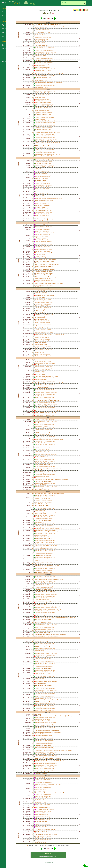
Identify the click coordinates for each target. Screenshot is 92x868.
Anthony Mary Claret (43, 698)
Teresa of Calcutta (42, 584)
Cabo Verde (47, 13)
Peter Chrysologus (42, 488)
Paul (49, 75)
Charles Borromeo (43, 721)
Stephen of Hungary (43, 535)
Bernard (40, 545)
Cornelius (41, 606)
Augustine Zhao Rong (43, 440)
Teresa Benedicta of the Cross (45, 517)
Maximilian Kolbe (42, 530)
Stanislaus (40, 250)
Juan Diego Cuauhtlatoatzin (44, 796)
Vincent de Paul (42, 631)
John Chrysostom (43, 601)
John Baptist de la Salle (43, 241)
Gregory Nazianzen (55, 26)
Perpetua (40, 175)
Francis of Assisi (42, 645)
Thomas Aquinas (42, 82)
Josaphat (40, 735)
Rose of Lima (41, 552)
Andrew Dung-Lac (43, 760)
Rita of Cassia (41, 338)
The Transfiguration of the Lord (43, 507)
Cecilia (40, 757)
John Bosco (41, 87)
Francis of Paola (42, 228)
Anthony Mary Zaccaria (43, 429)
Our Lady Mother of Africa (42, 505)
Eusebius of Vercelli (43, 497)
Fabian (40, 64)
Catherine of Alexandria (43, 764)
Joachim (40, 479)
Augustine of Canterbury (43, 348)
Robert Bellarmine (42, 611)
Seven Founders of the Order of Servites (47, 133)
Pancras (40, 316)
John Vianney (42, 504)
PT (86, 10)
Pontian (40, 529)
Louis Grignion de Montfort (44, 280)
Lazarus (55, 485)
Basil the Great (42, 26)
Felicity (49, 175)
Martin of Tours (42, 734)
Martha (40, 485)
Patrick (40, 195)
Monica (40, 564)
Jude (48, 705)
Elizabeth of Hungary (43, 747)
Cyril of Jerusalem (42, 199)
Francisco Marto (42, 139)
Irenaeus (40, 411)
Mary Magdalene (43, 470)
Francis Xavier (42, 781)
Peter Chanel (41, 282)
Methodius (52, 124)
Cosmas (40, 629)
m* (32, 175)
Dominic (40, 514)
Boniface (40, 368)
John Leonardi (41, 660)
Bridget (40, 473)
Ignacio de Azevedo (44, 458)
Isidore (40, 233)
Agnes (40, 67)
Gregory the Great (43, 580)
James (48, 296)
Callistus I (40, 673)
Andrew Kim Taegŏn (43, 617)
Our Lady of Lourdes (40, 119)
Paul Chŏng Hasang (60, 617)
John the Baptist (52, 404)
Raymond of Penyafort (43, 38)
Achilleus (48, 314)
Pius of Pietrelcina (43, 623)
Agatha (40, 102)
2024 (45, 18)
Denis (39, 657)
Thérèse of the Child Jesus (45, 640)
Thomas (40, 423)
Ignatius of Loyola (43, 490)
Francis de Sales (42, 74)
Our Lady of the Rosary (41, 652)
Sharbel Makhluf (42, 476)
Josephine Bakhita (42, 111)
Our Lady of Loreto (40, 799)
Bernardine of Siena (43, 331)
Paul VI (40, 353)
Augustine (41, 565)
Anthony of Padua (43, 383)
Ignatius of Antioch (43, 682)
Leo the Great (42, 732)
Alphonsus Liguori (43, 494)
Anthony (40, 55)
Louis (39, 561)
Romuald (40, 396)
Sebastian (40, 66)
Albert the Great (42, 742)
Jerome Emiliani (42, 109)
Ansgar (40, 98)
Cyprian (53, 606)
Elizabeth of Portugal (43, 426)
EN (77, 10)
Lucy (39, 808)
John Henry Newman (43, 658)
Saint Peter (54, 751)
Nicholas (40, 789)
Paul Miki (40, 104)
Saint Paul (61, 751)
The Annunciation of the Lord (44, 211)
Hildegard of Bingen (43, 609)
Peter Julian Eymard (43, 499)
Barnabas (41, 380)
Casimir (40, 168)
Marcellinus (41, 363)
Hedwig (40, 678)
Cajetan (40, 510)
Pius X (40, 547)
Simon (40, 705)
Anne (49, 479)
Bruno (39, 650)
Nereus (40, 314)
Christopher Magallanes (43, 334)
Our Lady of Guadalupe (41, 806)
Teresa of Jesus (42, 675)
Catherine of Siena (43, 283)
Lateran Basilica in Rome (53, 731)
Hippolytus (52, 529)
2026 (52, 18)
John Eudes (41, 544)
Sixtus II (40, 512)
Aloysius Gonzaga (43, 399)
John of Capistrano (42, 695)
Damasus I (40, 803)
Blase (39, 99)
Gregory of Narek (42, 154)
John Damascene (42, 784)
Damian (49, 629)
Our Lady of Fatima (40, 318)
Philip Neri (41, 344)
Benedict (40, 443)
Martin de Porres (42, 719)
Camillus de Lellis (42, 451)
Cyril (39, 124)
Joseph (41, 200)
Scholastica (41, 116)
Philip (40, 296)
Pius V (39, 287)
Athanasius (41, 294)
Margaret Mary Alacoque (44, 680)
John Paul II (41, 692)
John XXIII (40, 665)
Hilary (39, 49)
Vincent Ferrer (41, 236)
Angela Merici (41, 81)
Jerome (40, 636)
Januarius (40, 616)
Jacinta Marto (54, 139)
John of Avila (41, 309)
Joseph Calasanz (42, 559)
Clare (39, 522)
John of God (41, 178)
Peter (46, 144)
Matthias (41, 319)
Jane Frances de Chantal (44, 525)
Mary (46, 485)
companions (48, 104)
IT (82, 10)
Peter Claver (41, 593)
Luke (40, 683)
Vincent (40, 70)
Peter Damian (41, 142)
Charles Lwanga (42, 365)
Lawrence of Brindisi (43, 468)
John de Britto (42, 101)
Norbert (40, 371)
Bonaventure (41, 453)
